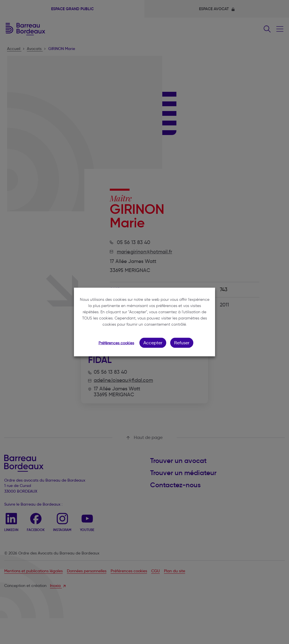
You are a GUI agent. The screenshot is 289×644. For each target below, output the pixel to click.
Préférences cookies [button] (116, 343)
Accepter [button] (153, 343)
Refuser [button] (182, 343)
